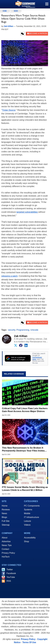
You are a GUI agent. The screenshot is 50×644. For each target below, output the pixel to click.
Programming (23, 330)
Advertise (6, 541)
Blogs (4, 517)
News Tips (7, 545)
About (5, 538)
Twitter (10, 570)
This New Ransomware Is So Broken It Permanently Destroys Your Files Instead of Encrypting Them (24, 449)
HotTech (6, 557)
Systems (28, 510)
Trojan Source (9, 110)
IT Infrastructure (32, 517)
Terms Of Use (29, 642)
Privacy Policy (8, 553)
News (16, 11)
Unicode (34, 330)
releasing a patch (9, 276)
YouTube (11, 577)
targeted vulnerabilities (27, 212)
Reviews (6, 510)
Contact (5, 549)
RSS (9, 581)
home (5, 11)
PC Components (32, 506)
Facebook (11, 573)
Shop (26, 541)
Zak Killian (21, 336)
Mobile (27, 513)
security (12, 330)
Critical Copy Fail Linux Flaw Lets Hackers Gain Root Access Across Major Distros (25, 410)
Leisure (27, 521)
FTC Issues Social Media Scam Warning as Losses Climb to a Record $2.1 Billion (25, 489)
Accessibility (30, 538)
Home (5, 506)
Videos (27, 525)
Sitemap (6, 525)
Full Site (6, 521)
